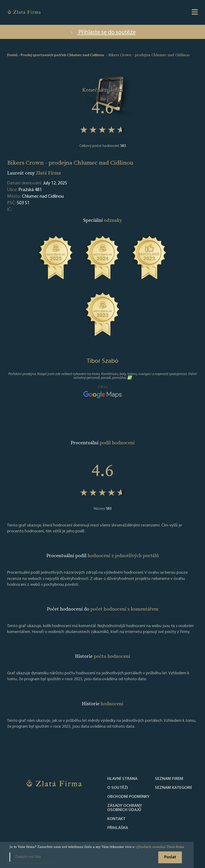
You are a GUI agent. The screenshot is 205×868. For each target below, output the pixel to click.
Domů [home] (12, 55)
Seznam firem (169, 779)
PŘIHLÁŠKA (118, 828)
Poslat (170, 857)
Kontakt (116, 819)
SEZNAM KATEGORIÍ (173, 788)
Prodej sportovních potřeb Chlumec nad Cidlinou (62, 55)
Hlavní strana (122, 779)
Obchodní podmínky (128, 797)
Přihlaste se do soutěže (103, 32)
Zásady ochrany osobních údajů (125, 808)
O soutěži (118, 788)
